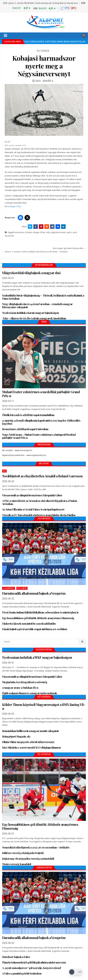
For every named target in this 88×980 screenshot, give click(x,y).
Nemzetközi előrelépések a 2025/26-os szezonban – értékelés (36, 847)
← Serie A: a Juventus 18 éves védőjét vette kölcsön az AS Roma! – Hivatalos (35, 252)
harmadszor (19, 232)
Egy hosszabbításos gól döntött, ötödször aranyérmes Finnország (38, 618)
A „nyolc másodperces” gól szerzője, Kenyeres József (31, 968)
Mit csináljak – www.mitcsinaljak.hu (17, 450)
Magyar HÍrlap (39, 232)
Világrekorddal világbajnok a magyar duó (31, 273)
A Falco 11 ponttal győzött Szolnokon (22, 973)
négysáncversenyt (58, 232)
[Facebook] (20, 218)
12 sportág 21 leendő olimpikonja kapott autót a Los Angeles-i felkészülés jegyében (41, 422)
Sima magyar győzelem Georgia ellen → (69, 248)
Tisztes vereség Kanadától (17, 864)
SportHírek (9, 236)
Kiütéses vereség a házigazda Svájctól (23, 853)
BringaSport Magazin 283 (16, 736)
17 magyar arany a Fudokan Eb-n (20, 688)
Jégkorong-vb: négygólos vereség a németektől (28, 859)
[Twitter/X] (27, 218)
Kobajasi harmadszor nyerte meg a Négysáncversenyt (44, 66)
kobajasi (29, 232)
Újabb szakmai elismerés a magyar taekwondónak (29, 693)
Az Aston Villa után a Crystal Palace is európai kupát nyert (33, 509)
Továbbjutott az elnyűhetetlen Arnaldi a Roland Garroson (42, 476)
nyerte (69, 232)
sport (75, 232)
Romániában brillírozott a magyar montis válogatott (30, 731)
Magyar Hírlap (15, 206)
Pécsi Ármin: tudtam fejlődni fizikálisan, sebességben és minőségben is (40, 612)
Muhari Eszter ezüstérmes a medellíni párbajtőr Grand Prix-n (41, 394)
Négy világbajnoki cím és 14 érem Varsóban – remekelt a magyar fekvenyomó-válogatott (37, 306)
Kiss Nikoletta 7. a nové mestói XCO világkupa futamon (31, 747)
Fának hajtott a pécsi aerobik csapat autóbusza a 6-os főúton (35, 629)
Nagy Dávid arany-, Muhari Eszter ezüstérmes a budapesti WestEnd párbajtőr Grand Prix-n (39, 436)
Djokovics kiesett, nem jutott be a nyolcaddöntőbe (29, 624)
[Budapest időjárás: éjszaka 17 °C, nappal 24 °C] (68, 8)
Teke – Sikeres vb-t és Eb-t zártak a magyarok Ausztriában (34, 318)
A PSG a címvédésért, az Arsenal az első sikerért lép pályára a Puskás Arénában (40, 502)
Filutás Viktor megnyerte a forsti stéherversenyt (28, 742)
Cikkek (45, 51)
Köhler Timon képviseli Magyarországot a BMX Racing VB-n (44, 706)
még (48, 232)
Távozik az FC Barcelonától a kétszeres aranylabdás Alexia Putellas (39, 515)
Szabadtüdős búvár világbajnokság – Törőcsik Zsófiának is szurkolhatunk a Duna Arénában (43, 297)
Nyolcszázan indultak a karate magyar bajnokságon (31, 313)
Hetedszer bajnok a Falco (16, 957)
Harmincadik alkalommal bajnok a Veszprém (34, 593)
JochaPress (9, 588)
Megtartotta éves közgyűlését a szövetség (25, 682)
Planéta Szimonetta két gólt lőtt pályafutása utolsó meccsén (34, 962)
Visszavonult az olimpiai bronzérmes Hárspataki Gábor (32, 495)
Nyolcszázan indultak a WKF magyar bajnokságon (37, 657)
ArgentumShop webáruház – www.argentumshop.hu (24, 455)
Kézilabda (22, 588)
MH (4, 471)
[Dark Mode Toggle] (76, 972)
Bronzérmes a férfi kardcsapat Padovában (25, 429)
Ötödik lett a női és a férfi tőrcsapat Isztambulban (28, 415)
